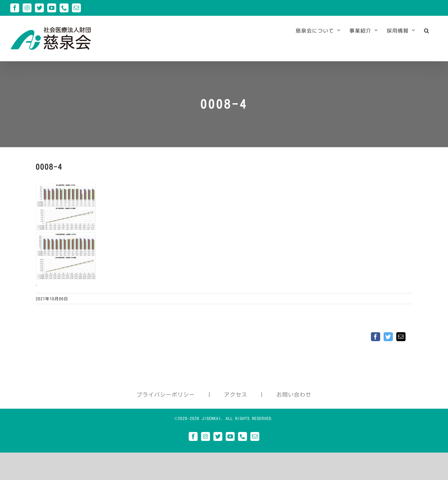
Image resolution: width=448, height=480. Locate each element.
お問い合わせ (294, 395)
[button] (427, 31)
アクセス (236, 395)
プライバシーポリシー (166, 395)
